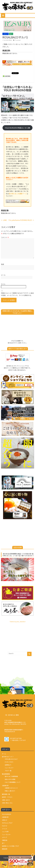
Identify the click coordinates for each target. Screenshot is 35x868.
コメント (5, 237)
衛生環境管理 (6, 774)
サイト (3, 284)
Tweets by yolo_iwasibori (18, 622)
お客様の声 (5, 786)
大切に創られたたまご (11, 759)
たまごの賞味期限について (13, 782)
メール (3, 275)
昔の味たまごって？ (8, 757)
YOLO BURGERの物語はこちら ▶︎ (17, 128)
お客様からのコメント (11, 788)
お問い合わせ (6, 800)
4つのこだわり (9, 762)
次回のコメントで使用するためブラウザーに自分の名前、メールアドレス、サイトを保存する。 (17, 294)
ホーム (4, 754)
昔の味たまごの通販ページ (18, 194)
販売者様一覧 (6, 794)
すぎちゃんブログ (7, 823)
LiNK (4, 220)
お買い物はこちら (7, 803)
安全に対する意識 (10, 779)
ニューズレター (9, 768)
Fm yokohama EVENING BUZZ (21, 220)
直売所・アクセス (7, 797)
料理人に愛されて (10, 791)
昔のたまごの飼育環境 (11, 776)
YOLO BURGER (6, 814)
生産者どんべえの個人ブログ (10, 846)
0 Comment (17, 40)
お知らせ (5, 820)
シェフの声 (5, 832)
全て (11, 34)
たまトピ (5, 826)
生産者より (8, 765)
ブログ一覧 (8, 771)
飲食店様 (5, 849)
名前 (3, 264)
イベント (5, 829)
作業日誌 (5, 840)
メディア (6, 34)
